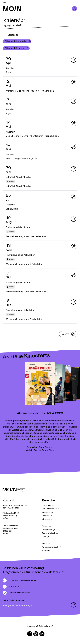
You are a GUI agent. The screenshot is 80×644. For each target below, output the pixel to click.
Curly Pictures (46, 447)
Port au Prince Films (44, 450)
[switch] (19, 580)
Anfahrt (6, 518)
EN (4, 3)
